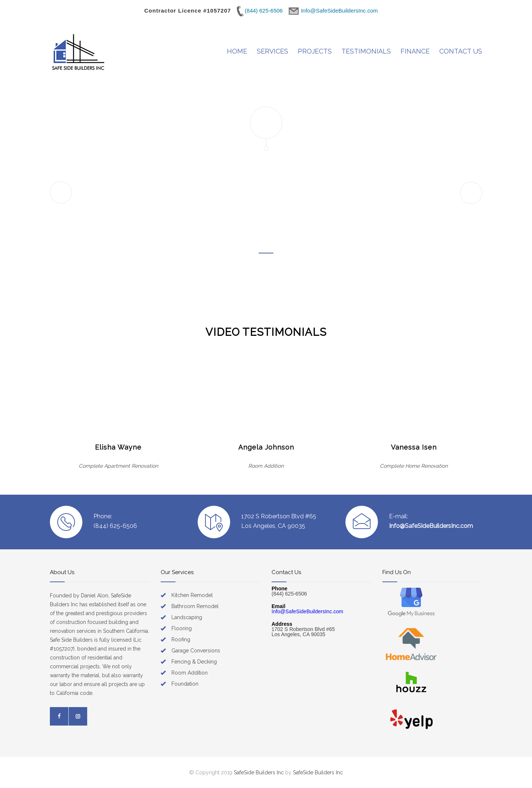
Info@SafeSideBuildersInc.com (431, 526)
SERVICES (272, 51)
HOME (237, 51)
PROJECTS (315, 51)
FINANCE (415, 51)
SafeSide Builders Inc (259, 772)
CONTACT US (461, 51)
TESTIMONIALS (366, 51)
